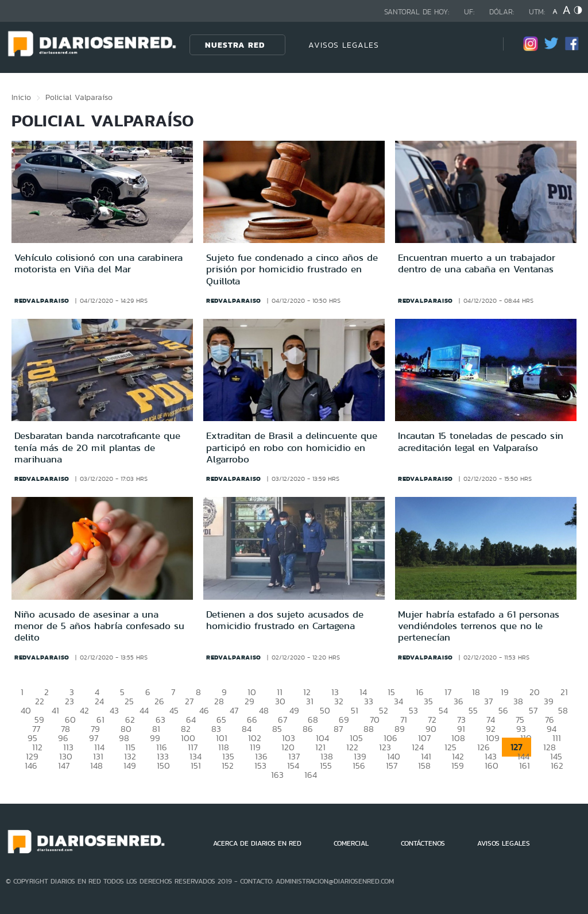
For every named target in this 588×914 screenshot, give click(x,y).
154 (293, 765)
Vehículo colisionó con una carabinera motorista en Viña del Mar (98, 263)
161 (525, 765)
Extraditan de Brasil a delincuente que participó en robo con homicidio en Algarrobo (292, 447)
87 (338, 729)
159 (458, 765)
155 (326, 765)
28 (219, 701)
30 (280, 701)
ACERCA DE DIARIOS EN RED (257, 843)
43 (114, 710)
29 (249, 701)
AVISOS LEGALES (344, 45)
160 (492, 765)
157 (392, 765)
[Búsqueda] (477, 45)
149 (130, 765)
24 (99, 701)
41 (55, 710)
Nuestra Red (235, 45)
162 (557, 765)
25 (129, 701)
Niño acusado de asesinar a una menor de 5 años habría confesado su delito (99, 626)
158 (424, 765)
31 (310, 701)
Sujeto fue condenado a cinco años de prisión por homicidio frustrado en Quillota (292, 269)
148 (96, 765)
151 (196, 765)
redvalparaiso (42, 300)
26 (159, 701)
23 (69, 701)
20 (535, 692)
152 (228, 765)
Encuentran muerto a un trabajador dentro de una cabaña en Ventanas (477, 263)
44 (144, 710)
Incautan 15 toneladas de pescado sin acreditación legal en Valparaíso (481, 441)
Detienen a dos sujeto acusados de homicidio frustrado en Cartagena (285, 620)
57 (533, 710)
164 (311, 775)
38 (518, 701)
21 (564, 692)
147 (64, 765)
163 (277, 775)
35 (428, 701)
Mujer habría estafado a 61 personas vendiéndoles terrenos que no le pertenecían (479, 626)
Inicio (21, 97)
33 (369, 701)
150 (163, 765)
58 (563, 710)
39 (549, 701)
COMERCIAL (351, 843)
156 (359, 765)
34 (399, 701)
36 (459, 701)
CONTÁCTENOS (423, 843)
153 (260, 765)
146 (31, 765)
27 (189, 701)
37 (488, 701)
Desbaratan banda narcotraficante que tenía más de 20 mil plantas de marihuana (97, 447)
